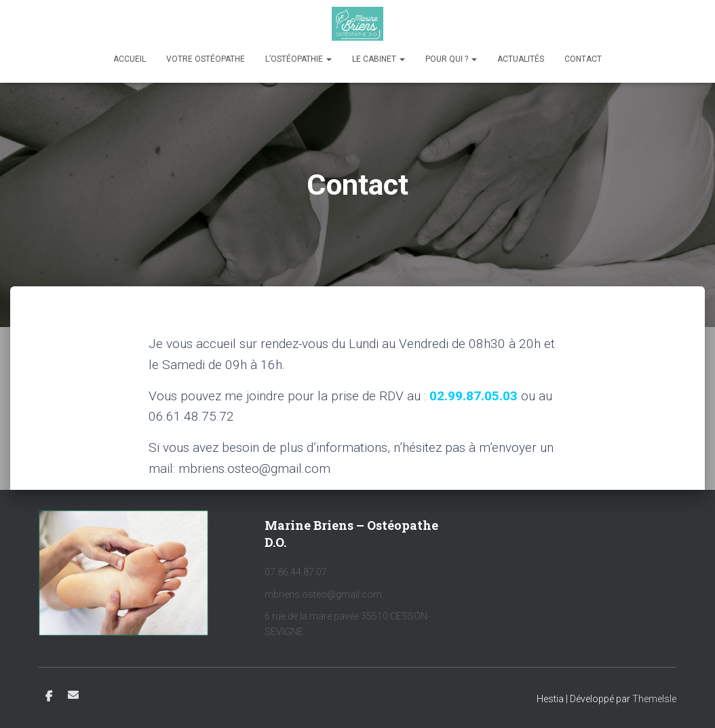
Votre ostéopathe (206, 59)
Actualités (521, 59)
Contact (583, 59)
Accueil (130, 59)
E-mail (73, 695)
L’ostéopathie (298, 59)
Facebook (49, 697)
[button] (328, 59)
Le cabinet (379, 59)
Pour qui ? (451, 59)
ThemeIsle (654, 699)
